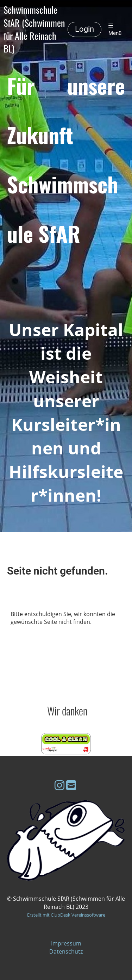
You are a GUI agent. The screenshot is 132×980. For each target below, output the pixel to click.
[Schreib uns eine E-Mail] (71, 785)
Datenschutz (66, 951)
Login (84, 29)
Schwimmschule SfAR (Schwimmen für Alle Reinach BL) (34, 29)
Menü (115, 30)
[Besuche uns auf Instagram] (59, 785)
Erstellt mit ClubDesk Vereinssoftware (66, 915)
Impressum (66, 943)
